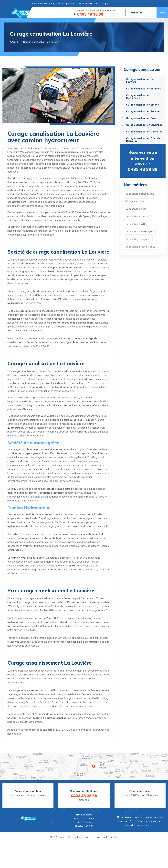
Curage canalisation (136, 201)
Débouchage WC (135, 224)
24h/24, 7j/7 (143, 161)
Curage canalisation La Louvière (140, 81)
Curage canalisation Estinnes (144, 89)
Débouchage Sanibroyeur (140, 232)
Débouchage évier (136, 209)
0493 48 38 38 (89, 14)
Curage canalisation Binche (142, 105)
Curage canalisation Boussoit (144, 111)
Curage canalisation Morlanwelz (138, 97)
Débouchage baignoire (138, 239)
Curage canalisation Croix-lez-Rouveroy (144, 140)
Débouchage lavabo (137, 216)
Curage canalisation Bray (141, 118)
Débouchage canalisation (140, 194)
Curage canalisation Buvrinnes (144, 125)
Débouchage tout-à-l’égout (141, 247)
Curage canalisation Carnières (144, 132)
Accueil (14, 42)
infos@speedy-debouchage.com (57, 3)
